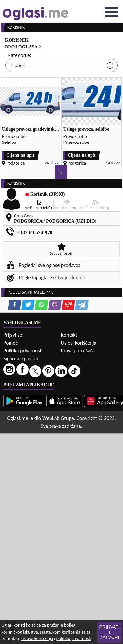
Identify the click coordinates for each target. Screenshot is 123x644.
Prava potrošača (78, 351)
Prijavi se (13, 335)
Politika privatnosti (23, 351)
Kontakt (69, 335)
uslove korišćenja (37, 639)
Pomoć (10, 343)
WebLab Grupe (58, 418)
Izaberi (18, 65)
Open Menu (111, 12)
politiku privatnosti (73, 639)
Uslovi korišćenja (79, 343)
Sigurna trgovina (21, 359)
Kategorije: (19, 55)
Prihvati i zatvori (110, 632)
